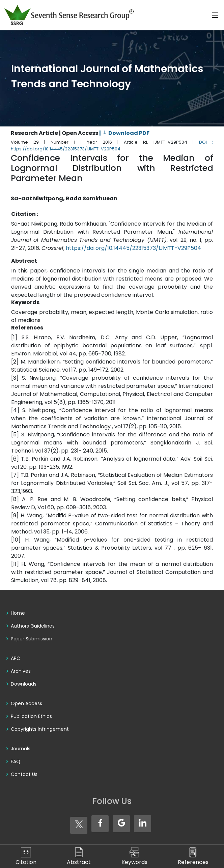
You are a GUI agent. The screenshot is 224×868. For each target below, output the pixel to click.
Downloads (24, 684)
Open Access (26, 703)
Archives (21, 671)
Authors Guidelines (33, 626)
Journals (21, 749)
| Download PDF (124, 133)
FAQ (16, 761)
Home (18, 613)
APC (16, 658)
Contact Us (24, 774)
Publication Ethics (31, 716)
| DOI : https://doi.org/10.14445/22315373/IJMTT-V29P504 (112, 146)
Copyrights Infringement (40, 729)
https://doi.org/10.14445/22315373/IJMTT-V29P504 (133, 248)
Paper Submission (32, 639)
